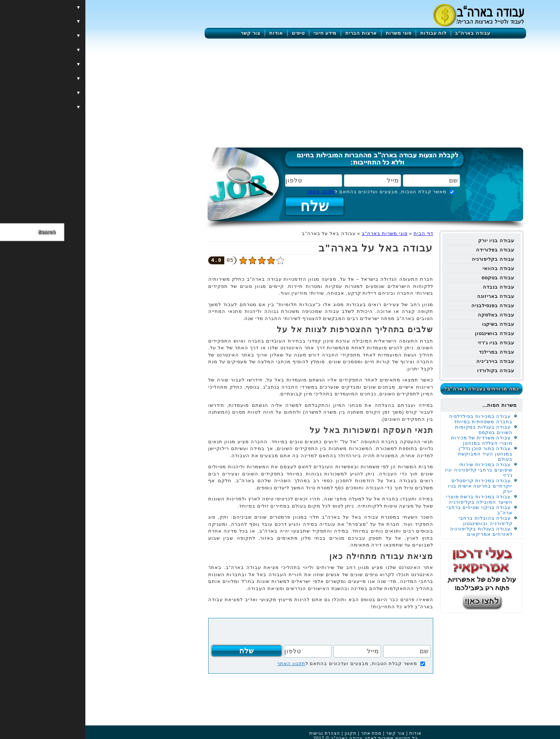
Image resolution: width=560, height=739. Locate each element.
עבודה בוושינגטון (409, 333)
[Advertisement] (280, 92)
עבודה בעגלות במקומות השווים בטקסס (398, 430)
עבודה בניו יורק (411, 241)
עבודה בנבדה (413, 287)
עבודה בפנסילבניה (407, 306)
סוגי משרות (313, 33)
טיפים (213, 33)
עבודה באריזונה (410, 296)
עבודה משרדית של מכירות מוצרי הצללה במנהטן (396, 440)
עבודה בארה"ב (387, 33)
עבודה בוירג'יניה (410, 361)
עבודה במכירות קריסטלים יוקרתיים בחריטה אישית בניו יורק (395, 486)
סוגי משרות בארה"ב (299, 233)
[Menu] (522, 15)
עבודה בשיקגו (413, 324)
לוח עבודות (348, 33)
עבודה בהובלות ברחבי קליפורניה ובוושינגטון (400, 521)
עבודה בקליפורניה (408, 259)
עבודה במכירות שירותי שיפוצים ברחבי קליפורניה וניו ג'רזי (393, 470)
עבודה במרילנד (411, 352)
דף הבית (338, 233)
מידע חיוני (240, 33)
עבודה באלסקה (411, 315)
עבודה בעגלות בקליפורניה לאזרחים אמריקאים (396, 531)
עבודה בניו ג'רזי (411, 343)
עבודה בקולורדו (410, 371)
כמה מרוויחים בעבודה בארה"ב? (396, 389)
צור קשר (165, 33)
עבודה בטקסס (412, 278)
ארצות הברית (276, 33)
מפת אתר (286, 733)
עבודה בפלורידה (410, 250)
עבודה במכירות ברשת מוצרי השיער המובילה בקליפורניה (394, 499)
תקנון (265, 733)
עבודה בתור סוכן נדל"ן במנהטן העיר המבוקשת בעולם (400, 454)
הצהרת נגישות (239, 733)
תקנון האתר (235, 192)
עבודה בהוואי (413, 268)
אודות (191, 33)
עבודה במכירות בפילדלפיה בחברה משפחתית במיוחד (395, 419)
